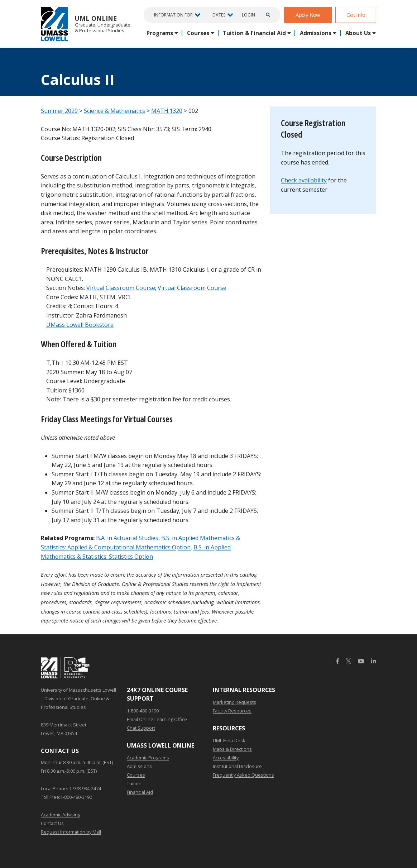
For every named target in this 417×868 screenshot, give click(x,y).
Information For (173, 15)
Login (248, 15)
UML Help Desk (229, 740)
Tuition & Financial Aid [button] (254, 33)
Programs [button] (160, 33)
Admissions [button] (316, 33)
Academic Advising (61, 815)
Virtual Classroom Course (121, 288)
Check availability (304, 180)
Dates (219, 15)
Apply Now (308, 15)
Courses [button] (198, 33)
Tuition (134, 783)
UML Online (86, 24)
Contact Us (52, 823)
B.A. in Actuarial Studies (127, 538)
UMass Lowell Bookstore (80, 325)
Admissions (139, 766)
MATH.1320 (167, 111)
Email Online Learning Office (157, 719)
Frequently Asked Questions (243, 775)
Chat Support (141, 728)
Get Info (356, 15)
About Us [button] (358, 33)
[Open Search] (267, 15)
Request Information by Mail (71, 832)
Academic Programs (148, 758)
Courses (136, 775)
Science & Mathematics (114, 111)
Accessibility (226, 758)
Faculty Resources (232, 711)
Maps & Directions (232, 749)
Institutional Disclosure (237, 766)
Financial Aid (140, 792)
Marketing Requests (234, 702)
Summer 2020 (59, 111)
